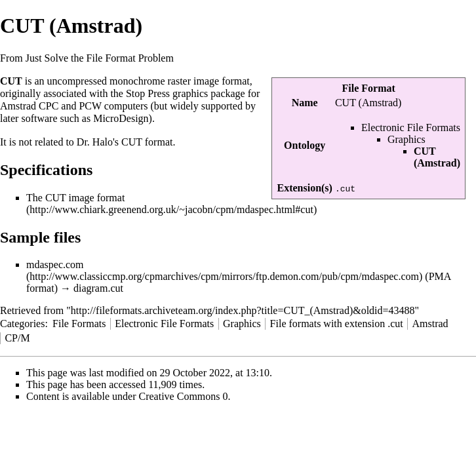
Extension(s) (304, 188)
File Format (369, 88)
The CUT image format (75, 198)
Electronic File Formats (411, 128)
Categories (22, 324)
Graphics (407, 139)
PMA (440, 276)
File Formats (79, 324)
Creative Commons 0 (184, 396)
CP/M (17, 338)
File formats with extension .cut (337, 324)
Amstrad (430, 324)
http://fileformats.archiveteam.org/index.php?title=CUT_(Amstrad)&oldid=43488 (243, 310)
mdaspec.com (55, 265)
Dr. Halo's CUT (109, 142)
